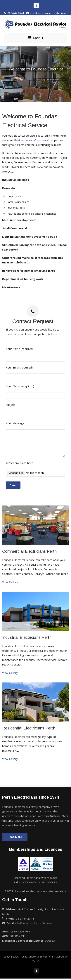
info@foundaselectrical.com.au (47, 13)
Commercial (42, 140)
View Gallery (10, 582)
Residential (21, 140)
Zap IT (36, 961)
